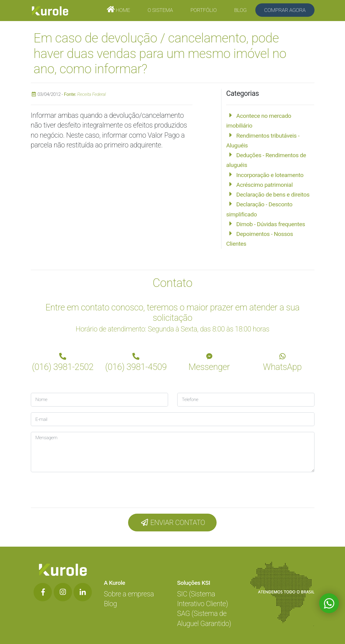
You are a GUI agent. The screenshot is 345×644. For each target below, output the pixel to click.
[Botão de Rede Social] (43, 592)
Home (122, 10)
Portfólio (203, 10)
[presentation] (72, 488)
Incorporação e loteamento (270, 175)
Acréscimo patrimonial (265, 185)
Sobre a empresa (129, 594)
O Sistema (160, 10)
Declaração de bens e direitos (273, 195)
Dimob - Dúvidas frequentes (271, 224)
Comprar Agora (285, 10)
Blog (241, 10)
